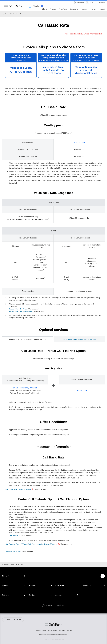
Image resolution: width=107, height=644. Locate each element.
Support (58, 595)
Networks (6, 595)
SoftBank (13, 6)
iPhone (5, 585)
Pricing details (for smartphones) (21, 311)
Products (32, 585)
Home (6, 14)
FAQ (63, 606)
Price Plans (60, 585)
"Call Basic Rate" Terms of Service (19, 489)
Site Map (70, 630)
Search (103, 576)
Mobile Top (6, 576)
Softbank (53, 625)
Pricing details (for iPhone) (19, 309)
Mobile (12, 14)
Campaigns (86, 585)
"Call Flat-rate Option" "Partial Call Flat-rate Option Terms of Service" (32, 544)
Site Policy (62, 630)
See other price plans (13, 551)
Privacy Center (53, 630)
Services (32, 595)
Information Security (41, 630)
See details (15, 535)
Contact (49, 606)
